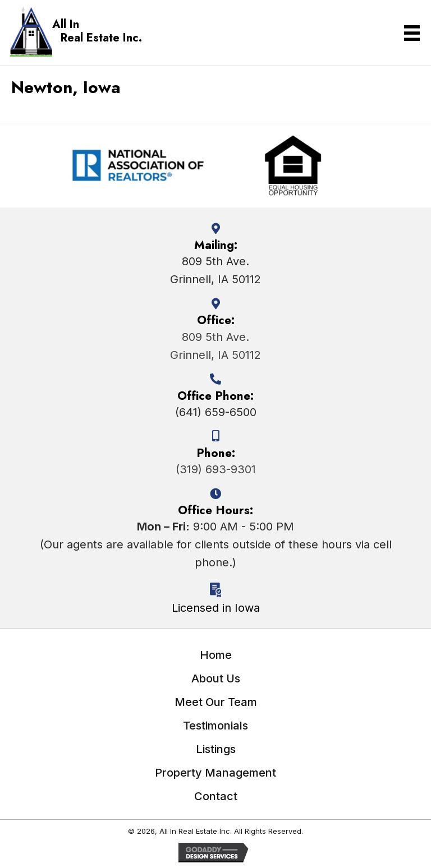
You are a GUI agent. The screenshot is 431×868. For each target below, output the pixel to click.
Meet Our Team (216, 702)
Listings (216, 749)
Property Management (215, 773)
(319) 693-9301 (216, 469)
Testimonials (215, 726)
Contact (216, 796)
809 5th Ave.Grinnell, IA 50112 (215, 346)
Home (216, 655)
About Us (216, 678)
